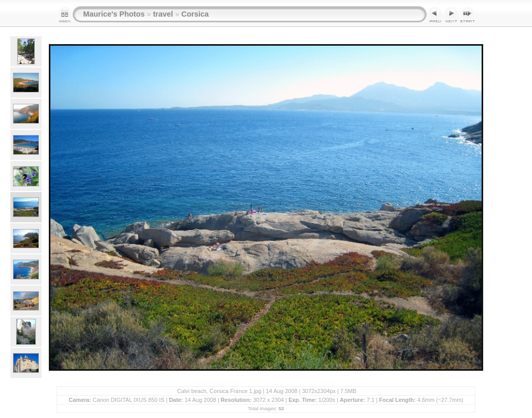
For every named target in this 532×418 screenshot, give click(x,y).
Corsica (195, 14)
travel (163, 14)
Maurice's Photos (114, 14)
